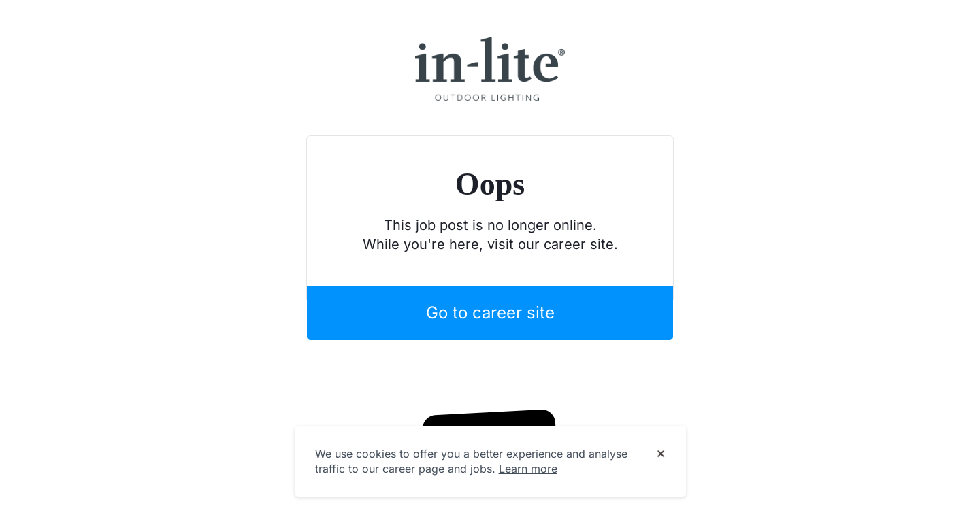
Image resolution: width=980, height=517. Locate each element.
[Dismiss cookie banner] (661, 454)
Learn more (528, 469)
